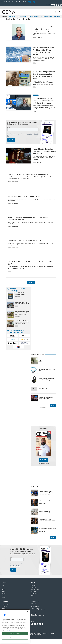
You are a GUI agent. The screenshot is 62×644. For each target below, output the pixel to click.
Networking (33, 590)
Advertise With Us (5, 609)
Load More (31, 287)
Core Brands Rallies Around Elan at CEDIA (26, 245)
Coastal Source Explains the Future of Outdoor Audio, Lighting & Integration (44, 105)
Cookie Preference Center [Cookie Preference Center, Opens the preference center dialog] (15, 638)
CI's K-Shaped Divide (47, 16)
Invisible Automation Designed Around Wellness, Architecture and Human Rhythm (22, 327)
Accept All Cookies (15, 634)
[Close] (28, 612)
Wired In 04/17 (13, 16)
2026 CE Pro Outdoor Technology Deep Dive (20, 298)
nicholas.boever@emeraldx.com (38, 620)
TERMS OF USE (30, 639)
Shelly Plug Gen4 (43, 393)
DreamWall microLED (34, 16)
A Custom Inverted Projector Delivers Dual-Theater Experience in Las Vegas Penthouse (47, 497)
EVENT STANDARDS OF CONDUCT (40, 638)
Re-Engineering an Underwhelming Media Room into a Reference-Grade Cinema (47, 506)
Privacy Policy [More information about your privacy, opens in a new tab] (8, 630)
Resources (18, 301)
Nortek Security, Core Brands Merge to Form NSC (28, 179)
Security (33, 600)
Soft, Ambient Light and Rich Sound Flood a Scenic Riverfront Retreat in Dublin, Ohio (47, 534)
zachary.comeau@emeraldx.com (38, 614)
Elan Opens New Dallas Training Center (24, 201)
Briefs (34, 42)
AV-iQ (25, 1)
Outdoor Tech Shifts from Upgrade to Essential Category (22, 307)
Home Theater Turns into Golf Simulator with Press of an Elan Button (44, 156)
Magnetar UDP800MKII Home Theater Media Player (46, 402)
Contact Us (34, 622)
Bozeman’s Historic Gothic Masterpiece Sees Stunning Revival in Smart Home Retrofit (47, 525)
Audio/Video (34, 596)
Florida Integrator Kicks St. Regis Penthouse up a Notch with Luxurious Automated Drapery (47, 516)
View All (53, 410)
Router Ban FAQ (22, 16)
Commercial (33, 592)
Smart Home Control (35, 594)
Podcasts (4, 602)
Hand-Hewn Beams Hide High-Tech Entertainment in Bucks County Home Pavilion (22, 317)
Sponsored (4, 600)
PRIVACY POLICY (38, 639)
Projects (17, 321)
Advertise (18, 1)
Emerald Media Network (8, 1)
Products (3, 594)
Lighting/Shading (35, 598)
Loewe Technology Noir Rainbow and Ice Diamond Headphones (46, 384)
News (34, 68)
